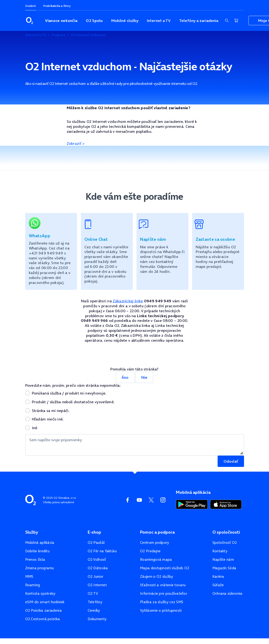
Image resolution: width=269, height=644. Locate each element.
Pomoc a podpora (157, 532)
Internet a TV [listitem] (36, 35)
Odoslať (231, 461)
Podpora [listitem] (58, 35)
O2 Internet (97, 585)
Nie (144, 377)
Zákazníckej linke (128, 301)
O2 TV (93, 593)
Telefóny (95, 602)
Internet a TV (159, 21)
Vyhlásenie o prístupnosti (161, 610)
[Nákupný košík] (236, 21)
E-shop (94, 532)
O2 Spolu (94, 21)
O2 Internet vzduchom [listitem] (88, 35)
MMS (29, 576)
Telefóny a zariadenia (199, 21)
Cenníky (94, 610)
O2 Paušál (96, 542)
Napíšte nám (223, 559)
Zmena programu (40, 568)
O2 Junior (96, 576)
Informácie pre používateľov (164, 593)
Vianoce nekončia (61, 21)
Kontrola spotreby (40, 593)
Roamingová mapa (156, 559)
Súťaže (218, 585)
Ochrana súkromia (228, 593)
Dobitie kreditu (37, 551)
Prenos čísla (35, 559)
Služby (32, 532)
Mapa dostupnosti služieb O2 (165, 568)
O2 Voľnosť (97, 559)
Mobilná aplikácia (40, 542)
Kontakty (220, 551)
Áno (125, 377)
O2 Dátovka (98, 568)
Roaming (33, 585)
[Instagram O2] (163, 500)
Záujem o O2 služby (157, 576)
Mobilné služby (125, 21)
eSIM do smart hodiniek (45, 602)
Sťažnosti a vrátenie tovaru (163, 585)
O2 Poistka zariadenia (43, 610)
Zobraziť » (76, 143)
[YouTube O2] (139, 500)
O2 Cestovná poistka (43, 619)
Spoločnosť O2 (225, 542)
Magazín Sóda (224, 568)
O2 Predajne (150, 551)
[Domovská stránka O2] (31, 499)
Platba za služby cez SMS (162, 602)
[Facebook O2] (128, 500)
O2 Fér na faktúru (102, 551)
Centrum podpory (155, 542)
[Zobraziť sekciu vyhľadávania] (227, 21)
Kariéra (218, 576)
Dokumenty (97, 619)
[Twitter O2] (151, 500)
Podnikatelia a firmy (57, 6)
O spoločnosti (226, 532)
